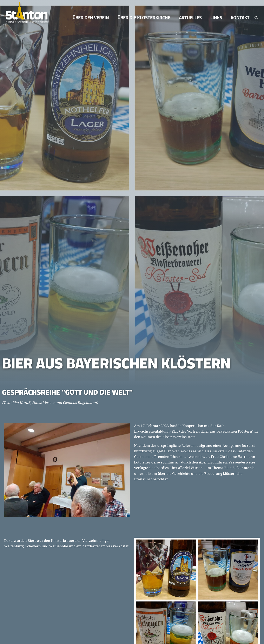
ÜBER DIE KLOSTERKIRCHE (145, 18)
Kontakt (240, 18)
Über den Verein (92, 18)
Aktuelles (191, 18)
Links (217, 18)
